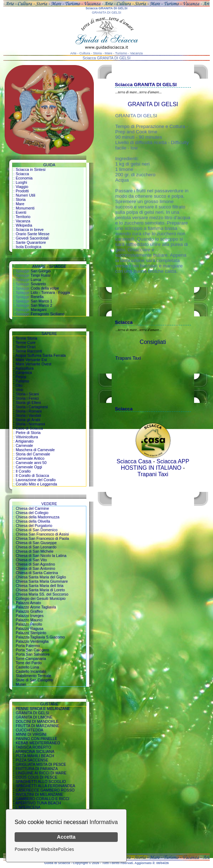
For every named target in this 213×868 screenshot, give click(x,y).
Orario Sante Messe (33, 234)
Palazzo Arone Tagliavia (36, 607)
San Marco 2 (41, 305)
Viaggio (22, 187)
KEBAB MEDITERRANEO (38, 743)
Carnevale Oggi (29, 467)
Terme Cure (26, 342)
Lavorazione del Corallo (36, 480)
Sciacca (22, 174)
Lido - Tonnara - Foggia (50, 292)
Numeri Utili (26, 195)
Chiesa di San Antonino (35, 568)
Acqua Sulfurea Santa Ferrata (40, 355)
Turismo (22, 381)
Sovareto (38, 284)
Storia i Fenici (27, 398)
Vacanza (23, 221)
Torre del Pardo (29, 663)
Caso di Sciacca (29, 428)
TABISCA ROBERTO (34, 747)
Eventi (21, 212)
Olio (19, 385)
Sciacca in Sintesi (31, 169)
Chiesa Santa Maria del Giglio (41, 577)
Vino (19, 390)
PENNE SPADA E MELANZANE (43, 709)
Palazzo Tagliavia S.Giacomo (40, 637)
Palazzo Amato (28, 603)
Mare (20, 204)
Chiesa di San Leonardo (36, 547)
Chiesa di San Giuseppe (36, 543)
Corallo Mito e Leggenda (36, 484)
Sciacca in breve (30, 230)
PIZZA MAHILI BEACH (35, 756)
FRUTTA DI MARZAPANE (38, 726)
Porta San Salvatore (33, 654)
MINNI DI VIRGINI (31, 734)
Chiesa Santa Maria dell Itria (40, 586)
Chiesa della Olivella (33, 521)
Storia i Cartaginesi (32, 407)
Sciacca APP (173, 461)
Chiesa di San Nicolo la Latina (41, 556)
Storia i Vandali (28, 415)
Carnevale (24, 445)
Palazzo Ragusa (30, 628)
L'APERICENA (28, 807)
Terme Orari (26, 347)
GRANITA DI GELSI (32, 713)
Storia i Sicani (27, 394)
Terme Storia (26, 338)
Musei (21, 684)
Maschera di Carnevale (35, 450)
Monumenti (25, 208)
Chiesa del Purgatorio (34, 526)
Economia (24, 178)
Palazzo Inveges (30, 616)
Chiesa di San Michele (35, 551)
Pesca (21, 377)
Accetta (66, 837)
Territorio (23, 217)
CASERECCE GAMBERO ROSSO (45, 790)
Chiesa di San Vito (31, 560)
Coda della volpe (45, 288)
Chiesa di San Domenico (37, 530)
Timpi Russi (40, 275)
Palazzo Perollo (29, 624)
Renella (37, 297)
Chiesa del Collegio (32, 513)
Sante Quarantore (31, 242)
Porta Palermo (28, 646)
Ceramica (24, 373)
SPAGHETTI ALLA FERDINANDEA (45, 786)
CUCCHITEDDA (30, 730)
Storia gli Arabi (28, 420)
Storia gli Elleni (28, 403)
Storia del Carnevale (33, 454)
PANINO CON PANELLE (37, 739)
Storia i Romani (29, 411)
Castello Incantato (31, 671)
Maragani (39, 310)
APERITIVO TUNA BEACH (38, 803)
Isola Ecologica (29, 247)
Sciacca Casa (134, 461)
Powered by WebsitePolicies (44, 849)
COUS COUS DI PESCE (37, 777)
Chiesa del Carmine (32, 508)
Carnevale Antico (30, 458)
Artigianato (24, 441)
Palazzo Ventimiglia (32, 641)
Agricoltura (24, 368)
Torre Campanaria (31, 659)
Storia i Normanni (30, 424)
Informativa (104, 822)
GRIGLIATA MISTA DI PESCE (41, 764)
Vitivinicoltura (27, 437)
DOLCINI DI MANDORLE (37, 721)
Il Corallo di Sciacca (32, 475)
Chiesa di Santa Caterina (37, 573)
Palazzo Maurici (29, 620)
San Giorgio (41, 271)
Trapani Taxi (128, 358)
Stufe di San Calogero (34, 680)
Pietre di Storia (28, 433)
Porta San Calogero (32, 650)
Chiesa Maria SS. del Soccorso (42, 594)
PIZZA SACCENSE (32, 760)
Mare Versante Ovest (34, 364)
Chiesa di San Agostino (35, 564)
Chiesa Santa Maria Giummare (42, 581)
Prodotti (22, 191)
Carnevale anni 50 (31, 463)
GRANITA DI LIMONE (34, 717)
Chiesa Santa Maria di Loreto (40, 590)
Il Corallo (23, 471)
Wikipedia (24, 225)
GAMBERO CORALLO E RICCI (42, 799)
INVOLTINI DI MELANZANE (39, 794)
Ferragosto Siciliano (47, 314)
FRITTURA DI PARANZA (37, 769)
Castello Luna (27, 667)
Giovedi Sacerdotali (32, 238)
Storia (21, 199)
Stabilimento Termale (33, 676)
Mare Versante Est (31, 360)
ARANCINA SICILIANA (35, 751)
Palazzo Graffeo (29, 611)
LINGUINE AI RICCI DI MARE (41, 773)
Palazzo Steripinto (31, 633)
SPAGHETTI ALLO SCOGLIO (41, 781)
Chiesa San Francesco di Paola (42, 538)
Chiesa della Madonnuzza (38, 517)
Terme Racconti (29, 351)
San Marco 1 (41, 301)
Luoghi (21, 182)
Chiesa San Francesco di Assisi (42, 534)
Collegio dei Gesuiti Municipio (41, 598)
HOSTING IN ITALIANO (151, 468)
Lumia (36, 280)
